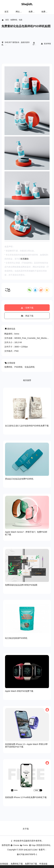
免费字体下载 (31, 864)
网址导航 (20, 12)
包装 (21, 20)
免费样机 (33, 12)
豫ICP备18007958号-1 (27, 854)
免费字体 (45, 12)
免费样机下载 (17, 864)
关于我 (26, 829)
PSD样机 (19, 367)
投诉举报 (46, 44)
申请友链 (43, 864)
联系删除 (25, 259)
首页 (6, 12)
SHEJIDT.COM (30, 850)
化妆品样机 (30, 367)
